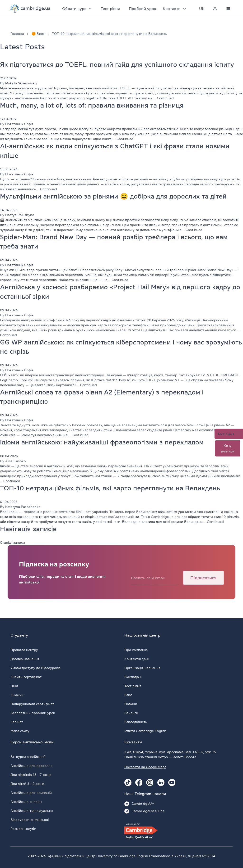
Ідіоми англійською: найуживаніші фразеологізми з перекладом (105, 442)
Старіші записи (12, 542)
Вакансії (131, 713)
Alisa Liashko (15, 461)
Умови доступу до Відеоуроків (35, 668)
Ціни (14, 686)
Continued (165, 98)
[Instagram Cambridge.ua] (150, 782)
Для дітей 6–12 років (27, 784)
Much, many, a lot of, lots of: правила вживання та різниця (94, 105)
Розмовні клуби (23, 829)
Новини (131, 704)
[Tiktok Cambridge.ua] (128, 782)
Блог (128, 695)
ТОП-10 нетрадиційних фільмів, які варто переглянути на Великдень (113, 488)
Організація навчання (142, 668)
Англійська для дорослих (31, 766)
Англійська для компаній (31, 793)
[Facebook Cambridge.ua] (139, 782)
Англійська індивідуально (32, 811)
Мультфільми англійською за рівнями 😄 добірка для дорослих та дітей (117, 196)
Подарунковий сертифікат (32, 704)
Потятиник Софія (19, 124)
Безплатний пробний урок (33, 713)
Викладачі (133, 677)
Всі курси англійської (28, 757)
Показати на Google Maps (145, 767)
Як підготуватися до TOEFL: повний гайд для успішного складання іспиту (121, 64)
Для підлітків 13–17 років (31, 775)
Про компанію (136, 650)
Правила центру (24, 650)
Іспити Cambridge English (145, 731)
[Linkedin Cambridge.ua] (161, 782)
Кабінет (17, 722)
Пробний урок (143, 9)
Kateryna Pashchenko (23, 507)
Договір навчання (25, 659)
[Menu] (228, 9)
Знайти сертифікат (26, 677)
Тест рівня (110, 9)
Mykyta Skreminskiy (21, 83)
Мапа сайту (20, 731)
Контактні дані (136, 659)
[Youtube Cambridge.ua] (172, 782)
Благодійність (136, 722)
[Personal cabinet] (215, 9)
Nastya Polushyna (20, 215)
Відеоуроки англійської (30, 820)
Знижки (17, 695)
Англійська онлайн (26, 802)
